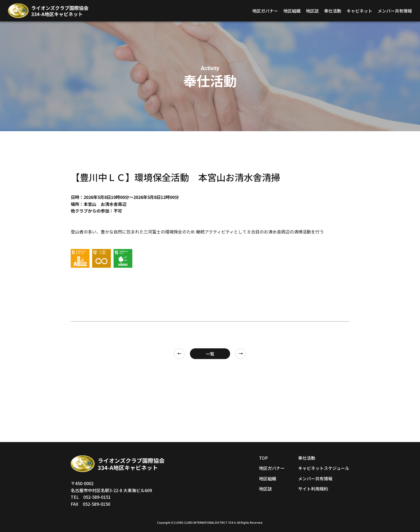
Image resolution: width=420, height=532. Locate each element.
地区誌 (312, 11)
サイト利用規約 (313, 489)
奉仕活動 (333, 11)
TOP (263, 458)
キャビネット (359, 11)
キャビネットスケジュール (324, 468)
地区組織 (292, 11)
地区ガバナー (265, 11)
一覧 (210, 354)
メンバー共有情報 (395, 11)
